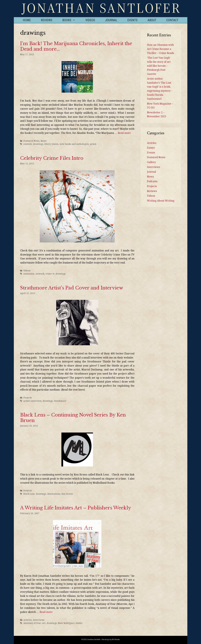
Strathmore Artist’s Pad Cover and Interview (72, 288)
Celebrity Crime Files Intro (52, 158)
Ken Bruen (67, 494)
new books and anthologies (74, 144)
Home (27, 20)
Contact (172, 20)
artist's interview (32, 401)
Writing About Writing (161, 201)
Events (132, 20)
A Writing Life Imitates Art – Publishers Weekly (76, 508)
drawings (38, 144)
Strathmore (60, 401)
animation (29, 274)
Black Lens (29, 494)
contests (28, 144)
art (44, 623)
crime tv (50, 274)
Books (71, 20)
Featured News (31, 141)
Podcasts (152, 181)
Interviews (39, 620)
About (152, 20)
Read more (124, 133)
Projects (28, 398)
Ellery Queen (51, 144)
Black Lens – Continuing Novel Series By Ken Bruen (73, 418)
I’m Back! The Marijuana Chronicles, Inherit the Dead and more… (76, 46)
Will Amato (116, 640)
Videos (90, 20)
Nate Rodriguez (66, 623)
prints (93, 144)
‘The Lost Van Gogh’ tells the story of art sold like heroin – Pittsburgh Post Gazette (159, 66)
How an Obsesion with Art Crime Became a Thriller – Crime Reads (160, 49)
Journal (111, 20)
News (44, 141)
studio (79, 623)
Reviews (47, 20)
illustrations (54, 494)
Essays (151, 148)
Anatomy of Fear (32, 623)
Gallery (151, 162)
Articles (28, 620)
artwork (40, 274)
